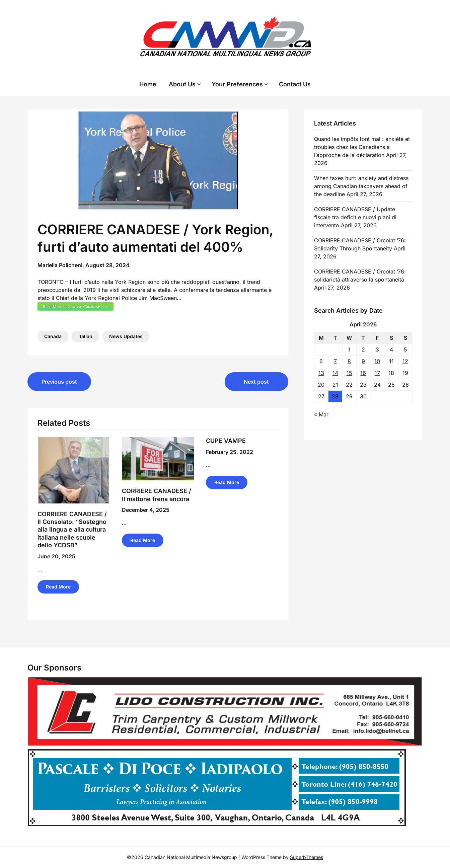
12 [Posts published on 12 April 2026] (405, 361)
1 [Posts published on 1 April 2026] (349, 349)
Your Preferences (237, 84)
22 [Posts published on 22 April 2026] (349, 385)
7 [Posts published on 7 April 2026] (335, 361)
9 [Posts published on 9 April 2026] (363, 361)
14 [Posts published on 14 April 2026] (335, 373)
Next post (256, 382)
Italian (85, 336)
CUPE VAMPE (226, 441)
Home (148, 84)
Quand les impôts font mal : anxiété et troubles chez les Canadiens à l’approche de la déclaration (362, 147)
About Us (182, 84)
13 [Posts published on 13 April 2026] (321, 373)
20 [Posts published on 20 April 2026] (321, 385)
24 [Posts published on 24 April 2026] (377, 385)
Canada (53, 336)
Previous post (59, 382)
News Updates (126, 336)
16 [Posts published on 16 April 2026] (363, 373)
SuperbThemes (307, 857)
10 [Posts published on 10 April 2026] (377, 361)
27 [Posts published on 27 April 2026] (321, 396)
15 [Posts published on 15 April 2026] (349, 373)
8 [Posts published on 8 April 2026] (349, 361)
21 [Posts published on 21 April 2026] (335, 385)
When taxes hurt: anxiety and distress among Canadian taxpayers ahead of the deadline (361, 186)
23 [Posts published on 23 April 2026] (363, 385)
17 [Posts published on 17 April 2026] (377, 373)
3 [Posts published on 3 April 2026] (377, 349)
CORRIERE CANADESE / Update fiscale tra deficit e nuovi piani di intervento (355, 217)
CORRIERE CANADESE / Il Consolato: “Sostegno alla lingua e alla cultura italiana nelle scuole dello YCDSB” (72, 530)
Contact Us (295, 84)
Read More (58, 587)
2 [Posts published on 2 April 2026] (363, 349)
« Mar (321, 414)
